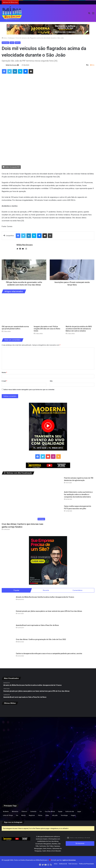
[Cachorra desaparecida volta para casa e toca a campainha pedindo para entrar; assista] (8, 659)
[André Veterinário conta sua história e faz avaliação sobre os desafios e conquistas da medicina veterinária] (56, 497)
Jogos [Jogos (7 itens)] (79, 812)
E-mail (4, 381)
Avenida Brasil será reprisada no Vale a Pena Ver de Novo (37, 625)
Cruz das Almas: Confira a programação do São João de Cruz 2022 (41, 640)
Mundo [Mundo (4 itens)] (23, 816)
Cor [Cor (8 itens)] (41, 812)
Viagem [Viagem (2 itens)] (73, 816)
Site (51, 381)
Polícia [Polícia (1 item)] (40, 816)
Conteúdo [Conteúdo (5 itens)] (33, 812)
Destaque (11, 38)
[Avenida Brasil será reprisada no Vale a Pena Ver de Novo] (8, 631)
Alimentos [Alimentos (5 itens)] (15, 812)
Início (4, 38)
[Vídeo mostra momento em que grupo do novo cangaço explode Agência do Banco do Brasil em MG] (79, 785)
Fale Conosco (73, 864)
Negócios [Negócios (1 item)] (32, 816)
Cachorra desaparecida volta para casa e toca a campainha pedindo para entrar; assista (49, 654)
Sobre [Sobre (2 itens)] (47, 816)
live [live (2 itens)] (17, 816)
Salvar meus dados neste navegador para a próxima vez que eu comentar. (29, 390)
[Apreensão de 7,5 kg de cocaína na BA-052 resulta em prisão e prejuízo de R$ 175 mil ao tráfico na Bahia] (17, 785)
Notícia (18, 43)
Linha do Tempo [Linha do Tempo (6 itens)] (8, 816)
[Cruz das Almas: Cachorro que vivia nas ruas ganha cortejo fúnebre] (24, 499)
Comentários (78, 590)
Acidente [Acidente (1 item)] (6, 812)
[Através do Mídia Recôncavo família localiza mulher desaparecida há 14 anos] (8, 602)
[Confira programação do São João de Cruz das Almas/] (17, 754)
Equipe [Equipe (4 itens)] (60, 812)
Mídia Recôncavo (11, 65)
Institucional (63, 864)
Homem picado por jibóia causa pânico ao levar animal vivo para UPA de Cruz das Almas (49, 611)
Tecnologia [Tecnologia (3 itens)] (64, 816)
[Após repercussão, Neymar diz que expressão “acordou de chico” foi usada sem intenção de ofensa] (48, 785)
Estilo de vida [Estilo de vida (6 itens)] (70, 812)
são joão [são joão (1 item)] (55, 816)
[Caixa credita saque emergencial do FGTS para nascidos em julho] (56, 511)
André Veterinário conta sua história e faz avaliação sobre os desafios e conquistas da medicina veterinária (78, 494)
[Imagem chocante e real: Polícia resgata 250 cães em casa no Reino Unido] (48, 310)
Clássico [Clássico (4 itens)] (24, 812)
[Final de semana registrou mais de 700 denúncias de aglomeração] (56, 483)
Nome (4, 372)
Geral (12, 43)
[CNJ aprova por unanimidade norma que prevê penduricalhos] (16, 310)
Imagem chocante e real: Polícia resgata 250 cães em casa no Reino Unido (47, 329)
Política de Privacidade (86, 864)
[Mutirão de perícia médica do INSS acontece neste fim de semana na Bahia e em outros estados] (80, 310)
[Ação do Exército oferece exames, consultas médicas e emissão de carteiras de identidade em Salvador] (79, 754)
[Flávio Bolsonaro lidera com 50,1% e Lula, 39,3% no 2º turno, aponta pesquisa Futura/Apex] (48, 754)
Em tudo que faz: (63, 860)
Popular (16, 590)
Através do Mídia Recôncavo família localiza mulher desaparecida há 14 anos (45, 597)
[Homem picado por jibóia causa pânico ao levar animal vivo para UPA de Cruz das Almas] (8, 616)
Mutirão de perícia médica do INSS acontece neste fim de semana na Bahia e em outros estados (79, 329)
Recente (46, 590)
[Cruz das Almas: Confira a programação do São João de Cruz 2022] (8, 645)
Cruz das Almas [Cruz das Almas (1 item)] (50, 812)
